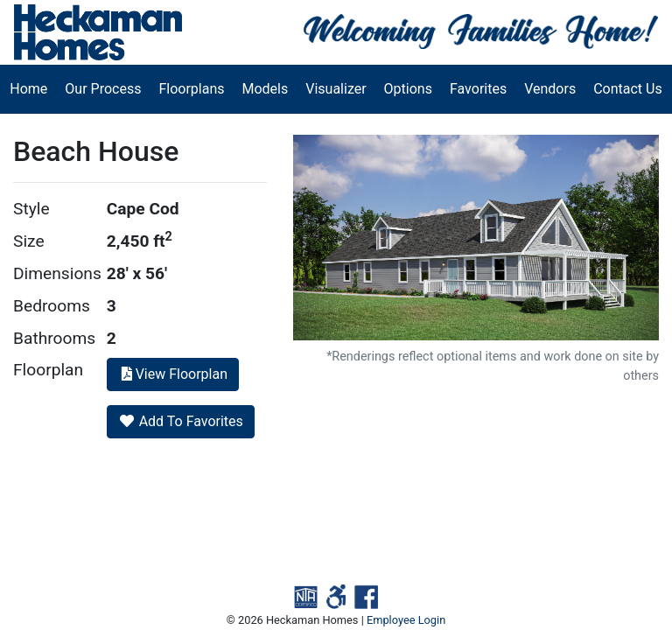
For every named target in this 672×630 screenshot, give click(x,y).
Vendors (550, 89)
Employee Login (406, 620)
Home (28, 89)
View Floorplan (173, 374)
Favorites (478, 89)
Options (408, 89)
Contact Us (628, 89)
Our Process (103, 89)
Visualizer (336, 89)
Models (266, 89)
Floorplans (191, 89)
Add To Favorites (181, 421)
